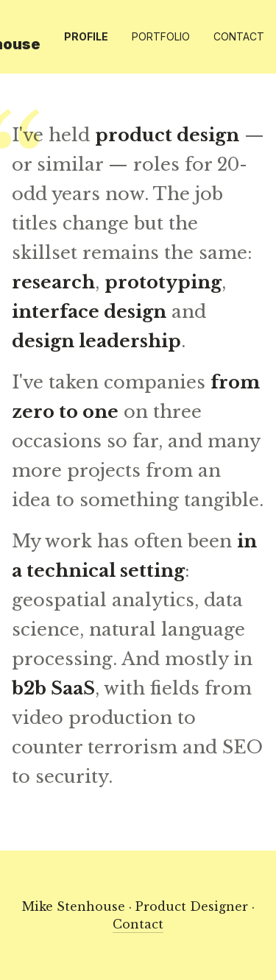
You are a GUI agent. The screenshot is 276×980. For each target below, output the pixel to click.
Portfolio (161, 36)
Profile (86, 36)
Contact (239, 36)
